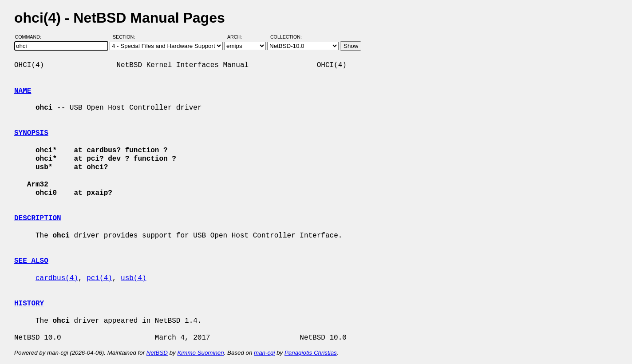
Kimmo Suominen (200, 353)
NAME (23, 91)
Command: (31, 37)
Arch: (239, 37)
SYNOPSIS (31, 133)
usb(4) (134, 278)
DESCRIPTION (38, 218)
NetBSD (157, 353)
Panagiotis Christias (311, 353)
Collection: (286, 37)
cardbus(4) (57, 278)
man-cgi (264, 353)
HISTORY (29, 304)
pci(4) (99, 278)
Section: (126, 37)
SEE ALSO (31, 261)
